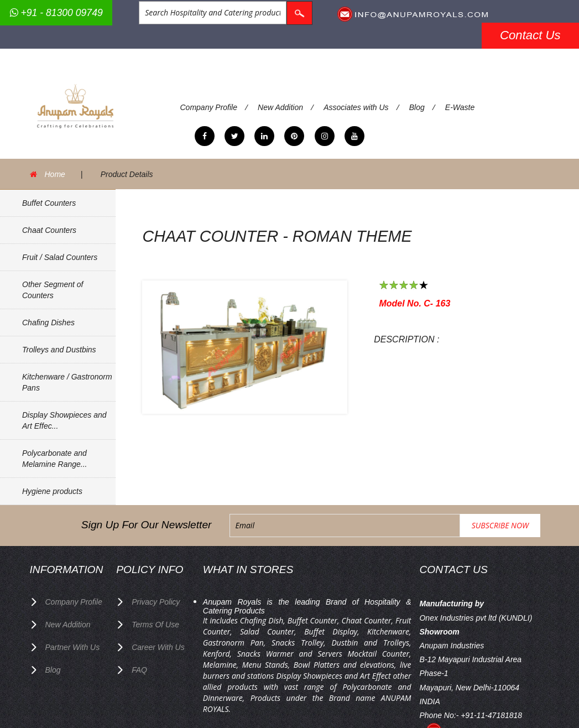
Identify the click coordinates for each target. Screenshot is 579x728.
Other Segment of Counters (53, 290)
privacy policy (156, 602)
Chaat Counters (49, 230)
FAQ (139, 670)
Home (55, 174)
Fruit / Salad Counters (60, 257)
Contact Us (530, 35)
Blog (417, 107)
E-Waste (460, 107)
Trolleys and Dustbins (59, 350)
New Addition (280, 107)
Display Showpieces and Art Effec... (64, 420)
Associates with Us (356, 107)
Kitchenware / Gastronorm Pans (67, 382)
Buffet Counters (49, 203)
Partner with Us (73, 647)
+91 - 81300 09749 (56, 13)
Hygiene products (52, 491)
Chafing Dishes (48, 323)
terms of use (155, 625)
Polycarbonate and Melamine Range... (55, 459)
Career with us (158, 647)
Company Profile (209, 107)
